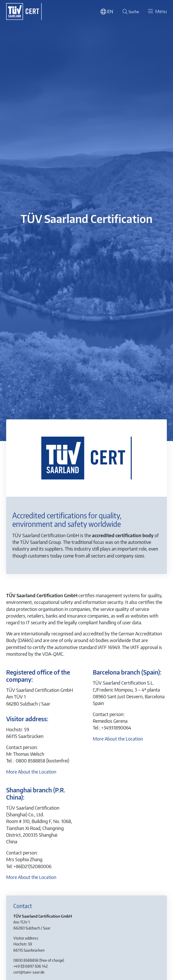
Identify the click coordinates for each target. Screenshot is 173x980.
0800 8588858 (26, 960)
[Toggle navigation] (157, 12)
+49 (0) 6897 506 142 (31, 966)
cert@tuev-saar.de (29, 972)
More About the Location (31, 772)
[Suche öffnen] (130, 11)
